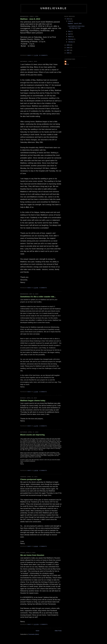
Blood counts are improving (33, 435)
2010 (68, 19)
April (70, 34)
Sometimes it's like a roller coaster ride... (38, 297)
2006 (68, 53)
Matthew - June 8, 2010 (30, 19)
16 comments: (44, 55)
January (71, 42)
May (70, 31)
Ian (66, 62)
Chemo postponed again (31, 479)
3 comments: (43, 288)
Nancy (67, 64)
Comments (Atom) (34, 634)
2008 (68, 48)
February (71, 39)
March (70, 37)
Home (37, 631)
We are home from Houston (32, 555)
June (70, 21)
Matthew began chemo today (33, 401)
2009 (68, 45)
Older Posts (58, 631)
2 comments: (43, 426)
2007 (68, 50)
